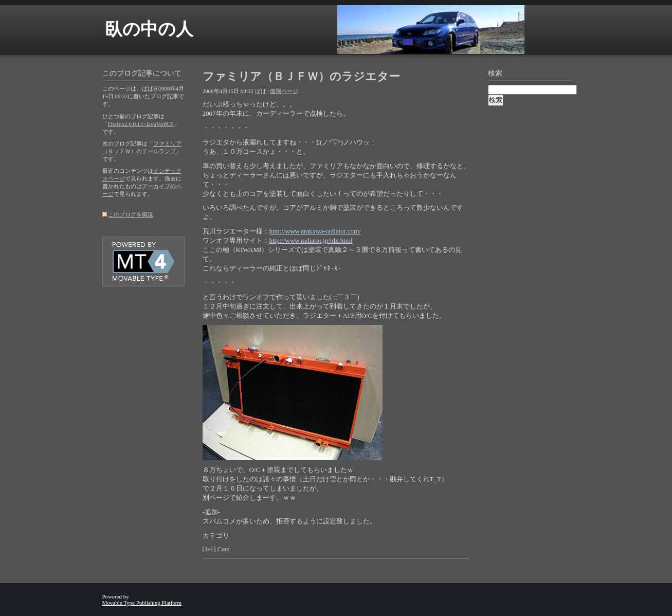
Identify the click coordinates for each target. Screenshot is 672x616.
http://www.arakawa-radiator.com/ (315, 231)
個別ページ (284, 91)
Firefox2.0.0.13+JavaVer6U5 (141, 124)
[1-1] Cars (216, 549)
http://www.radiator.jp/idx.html (311, 240)
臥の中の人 (149, 29)
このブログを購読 (131, 214)
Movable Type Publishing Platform (142, 603)
